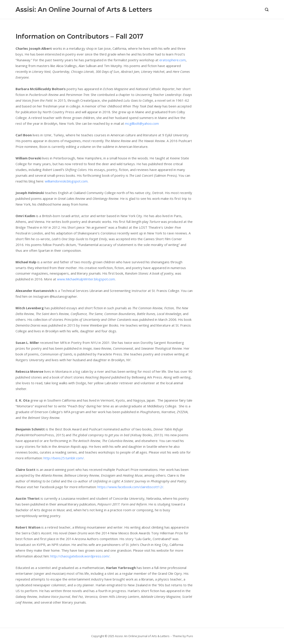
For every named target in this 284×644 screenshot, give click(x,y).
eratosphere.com (173, 60)
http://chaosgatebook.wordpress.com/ (80, 556)
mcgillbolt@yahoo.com (142, 123)
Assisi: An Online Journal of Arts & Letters (84, 9)
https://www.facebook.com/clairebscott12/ (130, 487)
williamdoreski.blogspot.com (66, 181)
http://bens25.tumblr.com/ (64, 458)
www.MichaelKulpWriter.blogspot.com (86, 279)
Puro (190, 636)
